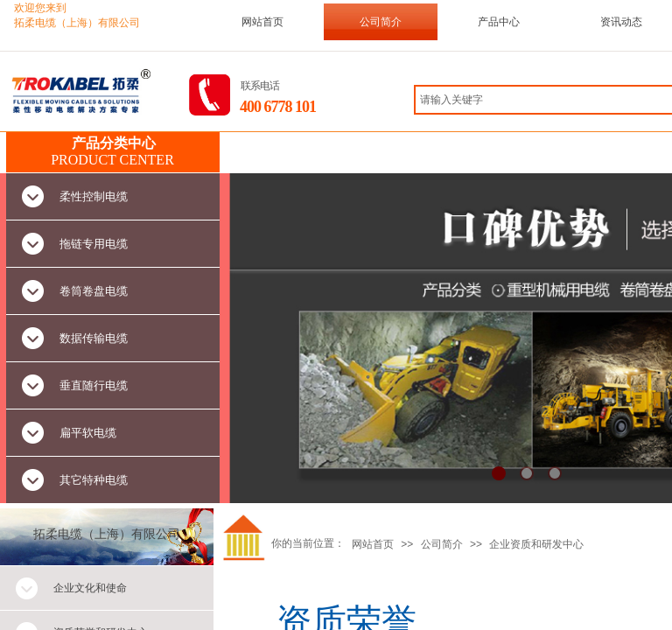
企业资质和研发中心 (536, 544)
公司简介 (381, 22)
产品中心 (499, 22)
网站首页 (262, 22)
